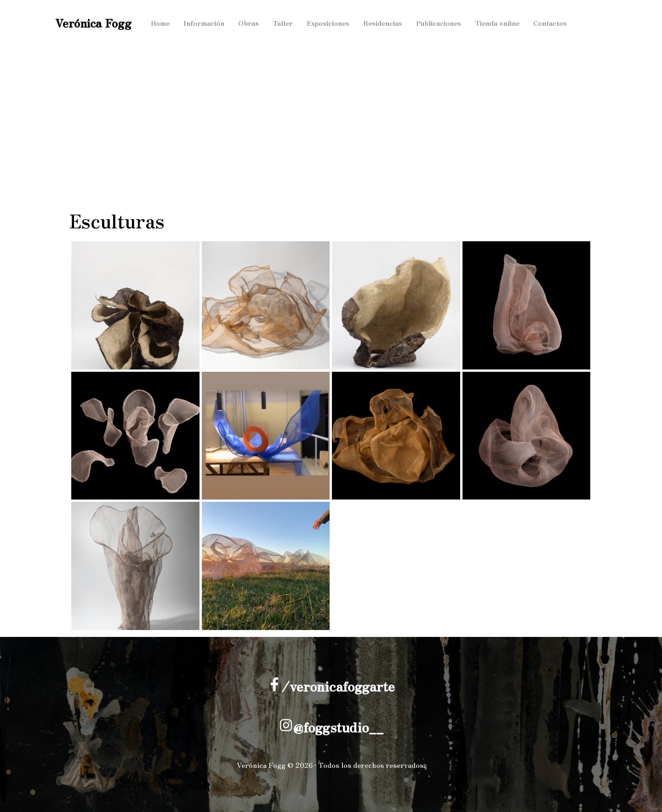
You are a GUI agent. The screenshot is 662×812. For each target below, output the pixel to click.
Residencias (387, 23)
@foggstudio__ (338, 727)
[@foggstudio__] (286, 725)
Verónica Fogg (93, 23)
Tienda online (504, 23)
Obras (250, 23)
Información (205, 23)
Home (161, 23)
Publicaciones (444, 23)
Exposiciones (331, 23)
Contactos (559, 23)
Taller (285, 23)
